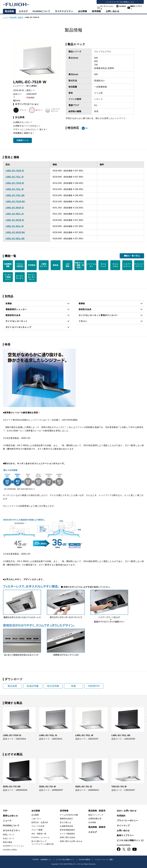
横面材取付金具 (13, 315)
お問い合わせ (123, 831)
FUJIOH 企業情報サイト (42, 860)
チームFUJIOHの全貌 (69, 815)
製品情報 (9, 11)
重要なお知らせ (10, 816)
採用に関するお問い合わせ (71, 841)
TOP (5, 811)
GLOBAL (123, 6)
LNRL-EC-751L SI (15, 177)
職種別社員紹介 (66, 819)
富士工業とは (66, 822)
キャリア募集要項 (67, 834)
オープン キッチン (20, 277)
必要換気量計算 (95, 819)
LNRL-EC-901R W (15, 220)
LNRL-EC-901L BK (15, 239)
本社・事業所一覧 (39, 834)
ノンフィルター (91, 265)
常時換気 (32, 265)
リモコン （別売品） (20, 265)
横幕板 (82, 303)
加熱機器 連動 (8, 265)
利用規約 (121, 816)
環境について (9, 835)
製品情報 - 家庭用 (16, 17)
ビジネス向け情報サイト (129, 840)
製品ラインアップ (96, 815)
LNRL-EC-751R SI (15, 171)
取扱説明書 (33, 686)
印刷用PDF (94, 686)
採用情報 (96, 11)
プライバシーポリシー (128, 821)
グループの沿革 (38, 826)
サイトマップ (123, 826)
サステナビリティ (64, 11)
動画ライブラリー (136, 8)
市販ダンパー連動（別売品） (79, 265)
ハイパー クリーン (127, 265)
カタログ (23, 11)
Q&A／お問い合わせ (127, 811)
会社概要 (35, 815)
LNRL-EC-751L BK (15, 195)
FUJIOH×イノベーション (14, 846)
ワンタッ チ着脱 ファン (8, 277)
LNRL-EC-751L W (15, 189)
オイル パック (103, 265)
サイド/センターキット (16, 321)
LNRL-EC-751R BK (15, 202)
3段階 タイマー (44, 265)
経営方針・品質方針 (40, 822)
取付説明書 (53, 686)
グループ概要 (37, 830)
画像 (73, 686)
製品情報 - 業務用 (97, 827)
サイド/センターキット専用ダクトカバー (98, 315)
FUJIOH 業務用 (85, 860)
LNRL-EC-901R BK (15, 232)
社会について (9, 838)
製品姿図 (12, 686)
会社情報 (82, 11)
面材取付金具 (85, 309)
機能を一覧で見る (132, 256)
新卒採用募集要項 (67, 830)
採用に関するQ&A (68, 837)
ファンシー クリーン (139, 265)
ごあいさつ (36, 819)
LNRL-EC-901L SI (15, 214)
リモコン (83, 321)
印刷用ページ (23, 140)
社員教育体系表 (66, 826)
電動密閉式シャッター (16, 309)
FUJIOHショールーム (41, 837)
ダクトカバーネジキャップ (18, 327)
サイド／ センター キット (32, 277)
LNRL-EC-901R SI (15, 208)
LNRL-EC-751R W (15, 183)
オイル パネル (115, 265)
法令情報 (92, 822)
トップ (5, 17)
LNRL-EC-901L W (15, 226)
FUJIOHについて (41, 11)
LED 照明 (68, 265)
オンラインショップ (107, 8)
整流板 (56, 265)
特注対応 (73, 128)
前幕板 (9, 303)
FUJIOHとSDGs (10, 850)
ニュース (7, 821)
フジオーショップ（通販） (105, 860)
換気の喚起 (8, 842)
